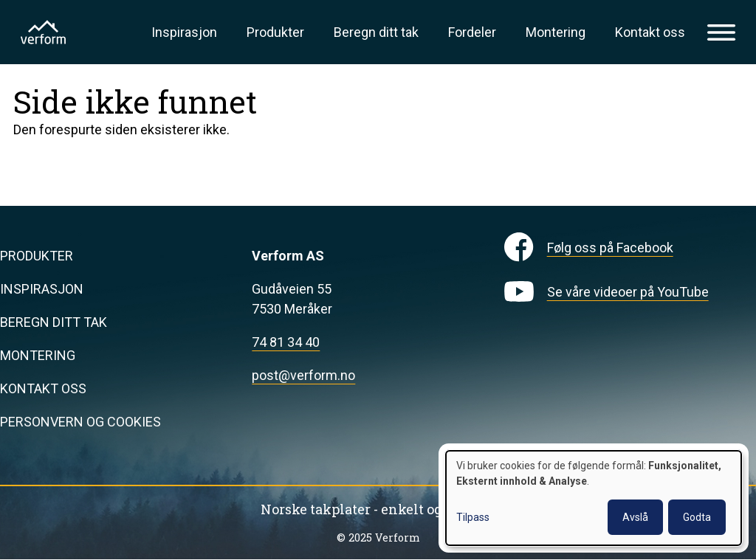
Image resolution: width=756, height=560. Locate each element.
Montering (556, 32)
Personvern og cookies (80, 422)
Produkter (275, 32)
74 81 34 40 (286, 342)
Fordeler (472, 32)
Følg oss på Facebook (610, 248)
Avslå (635, 517)
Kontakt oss (650, 32)
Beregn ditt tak (376, 32)
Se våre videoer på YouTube (628, 292)
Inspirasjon (184, 32)
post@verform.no (303, 375)
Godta (697, 517)
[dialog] (594, 498)
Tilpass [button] (473, 517)
